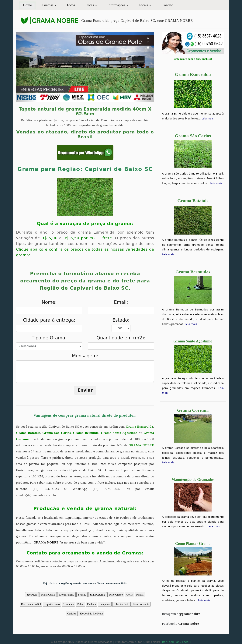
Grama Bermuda (86, 433)
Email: (121, 302)
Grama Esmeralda (139, 427)
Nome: (49, 302)
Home (29, 5)
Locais (143, 5)
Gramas (48, 5)
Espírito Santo (52, 604)
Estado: (121, 320)
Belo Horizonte (141, 604)
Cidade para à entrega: (49, 320)
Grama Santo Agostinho (119, 433)
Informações (116, 5)
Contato (167, 5)
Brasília (82, 595)
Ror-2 (178, 642)
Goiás (130, 595)
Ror (164, 642)
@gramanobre (190, 614)
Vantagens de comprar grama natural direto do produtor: (85, 415)
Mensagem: (85, 356)
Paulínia (92, 604)
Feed (170, 642)
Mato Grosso (116, 595)
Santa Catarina (98, 595)
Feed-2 (187, 642)
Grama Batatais (28, 433)
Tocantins (68, 604)
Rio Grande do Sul (31, 604)
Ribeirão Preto (121, 604)
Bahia (80, 604)
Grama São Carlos (57, 433)
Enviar (85, 390)
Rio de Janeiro (66, 595)
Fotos (71, 5)
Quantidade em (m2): (121, 338)
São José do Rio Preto (91, 614)
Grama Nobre (189, 624)
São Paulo (32, 595)
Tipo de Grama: (49, 338)
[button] (26, 67)
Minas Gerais (48, 595)
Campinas (105, 604)
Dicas (90, 5)
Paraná (140, 595)
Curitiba (72, 614)
